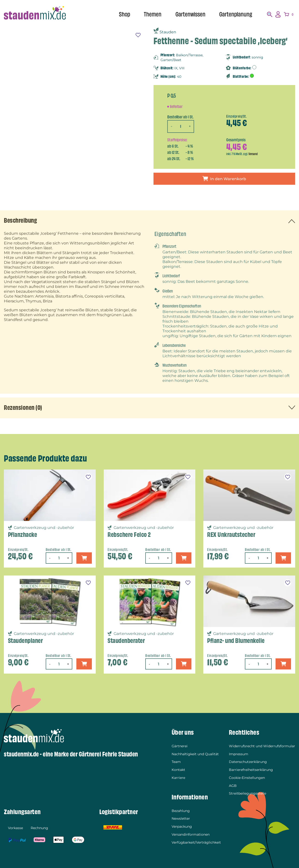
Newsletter (181, 818)
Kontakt (178, 770)
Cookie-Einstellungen (247, 778)
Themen (153, 14)
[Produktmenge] (181, 126)
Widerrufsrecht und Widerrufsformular (262, 746)
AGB (233, 786)
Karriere (178, 778)
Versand (253, 154)
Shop (124, 14)
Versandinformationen (191, 834)
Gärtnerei (180, 746)
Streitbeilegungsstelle (248, 793)
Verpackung (182, 826)
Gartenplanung (236, 14)
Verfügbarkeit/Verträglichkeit (196, 842)
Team (176, 762)
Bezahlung (181, 811)
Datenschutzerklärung (248, 762)
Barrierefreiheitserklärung (251, 770)
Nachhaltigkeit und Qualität (195, 754)
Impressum (239, 754)
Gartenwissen (190, 14)
